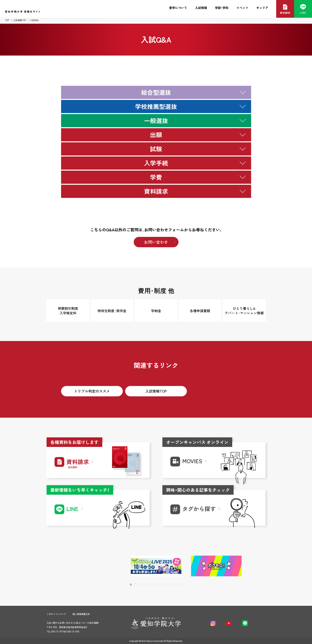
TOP (7, 20)
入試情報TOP (20, 20)
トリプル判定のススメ (92, 391)
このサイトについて (56, 614)
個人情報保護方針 (81, 614)
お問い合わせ (156, 242)
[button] (250, 566)
